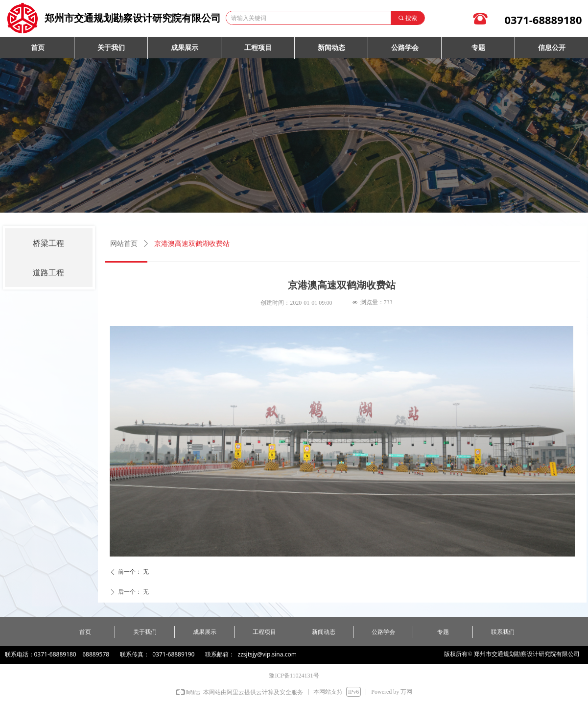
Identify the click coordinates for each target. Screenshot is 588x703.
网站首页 (124, 244)
